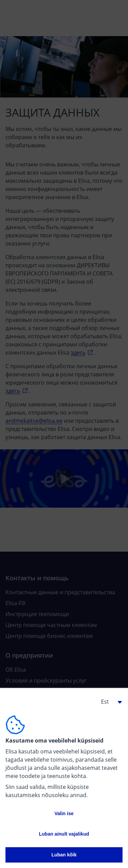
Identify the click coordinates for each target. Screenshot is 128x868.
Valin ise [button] (64, 813)
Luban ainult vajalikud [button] (64, 834)
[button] (109, 702)
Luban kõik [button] (64, 855)
